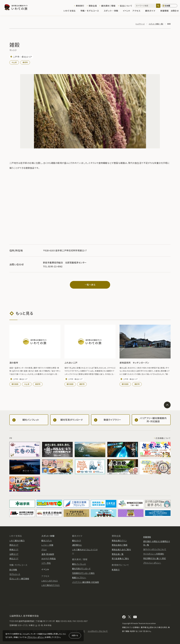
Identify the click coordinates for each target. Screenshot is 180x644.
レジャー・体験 (47, 545)
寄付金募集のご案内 (120, 558)
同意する (75, 635)
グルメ (44, 549)
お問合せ (175, 11)
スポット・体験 (112, 11)
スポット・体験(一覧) (156, 24)
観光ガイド (152, 11)
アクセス (138, 11)
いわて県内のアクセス (51, 585)
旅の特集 (13, 570)
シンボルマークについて (98, 631)
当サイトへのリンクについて (155, 549)
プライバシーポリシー (36, 637)
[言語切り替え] (170, 6)
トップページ (140, 24)
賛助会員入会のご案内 (121, 549)
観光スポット (47, 541)
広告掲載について (163, 438)
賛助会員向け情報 (120, 545)
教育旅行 (80, 6)
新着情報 (164, 11)
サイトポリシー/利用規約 (154, 554)
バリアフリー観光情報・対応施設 (86, 582)
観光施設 (15, 384)
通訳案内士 (77, 545)
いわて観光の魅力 (17, 541)
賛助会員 (93, 6)
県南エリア (14, 549)
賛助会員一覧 (118, 554)
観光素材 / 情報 (108, 6)
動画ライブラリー (79, 578)
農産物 (25, 62)
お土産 (14, 62)
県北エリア (14, 558)
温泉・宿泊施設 (48, 554)
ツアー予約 (46, 563)
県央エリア (14, 545)
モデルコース (15, 574)
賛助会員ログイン (119, 541)
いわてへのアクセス (50, 581)
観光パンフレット (79, 564)
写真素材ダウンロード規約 (83, 573)
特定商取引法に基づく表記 (155, 558)
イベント (127, 11)
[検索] (158, 6)
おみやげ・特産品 (49, 558)
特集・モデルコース (91, 11)
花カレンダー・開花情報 (19, 579)
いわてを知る (71, 11)
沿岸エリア (14, 554)
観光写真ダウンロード (81, 569)
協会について (126, 6)
